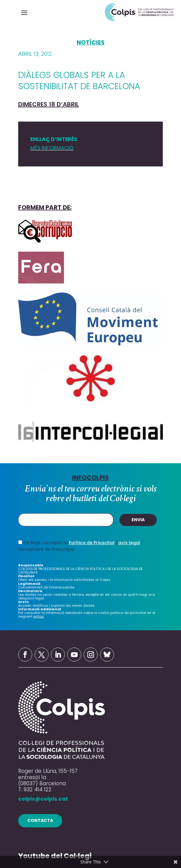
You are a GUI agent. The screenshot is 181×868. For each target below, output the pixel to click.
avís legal (129, 543)
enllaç (39, 616)
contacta (40, 820)
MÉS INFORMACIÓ (52, 148)
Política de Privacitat (92, 543)
